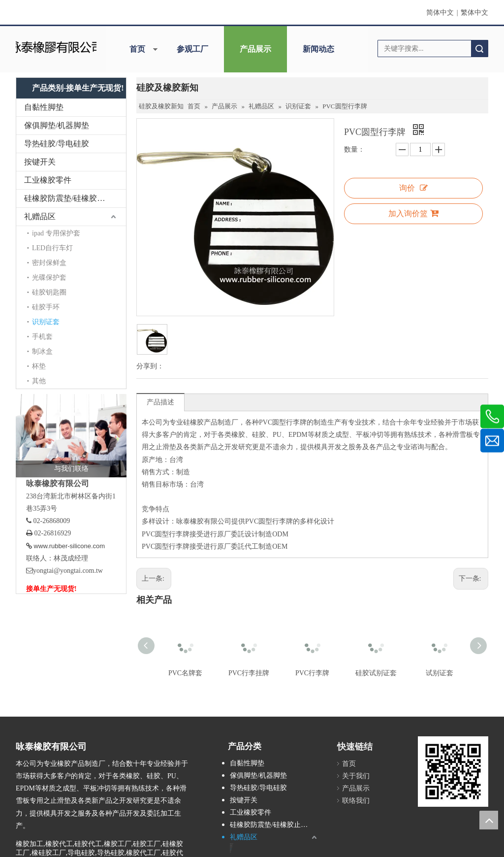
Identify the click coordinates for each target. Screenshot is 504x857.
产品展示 (255, 49)
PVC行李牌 (312, 673)
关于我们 (356, 776)
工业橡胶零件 (48, 180)
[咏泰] (56, 46)
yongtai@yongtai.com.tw (68, 571)
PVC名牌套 (185, 673)
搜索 (479, 49)
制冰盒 (42, 351)
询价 (413, 188)
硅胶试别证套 (376, 673)
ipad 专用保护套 (56, 233)
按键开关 (40, 162)
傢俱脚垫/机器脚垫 (57, 125)
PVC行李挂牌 (249, 673)
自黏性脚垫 (44, 107)
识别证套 (46, 322)
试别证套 (440, 673)
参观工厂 (192, 49)
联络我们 (356, 801)
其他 (39, 381)
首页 (137, 49)
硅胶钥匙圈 (49, 292)
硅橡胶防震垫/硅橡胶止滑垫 (72, 198)
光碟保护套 (49, 278)
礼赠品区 (40, 216)
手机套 (42, 337)
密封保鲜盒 (49, 263)
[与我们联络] (71, 436)
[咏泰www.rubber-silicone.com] (453, 772)
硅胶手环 (46, 307)
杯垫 (39, 366)
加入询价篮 (413, 213)
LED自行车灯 (52, 248)
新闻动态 (318, 49)
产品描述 (160, 402)
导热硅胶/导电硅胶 (57, 144)
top (489, 820)
